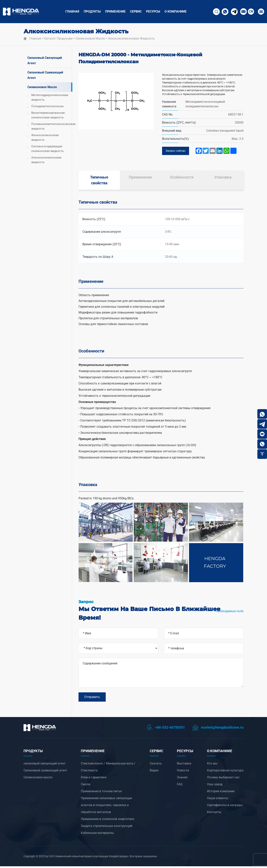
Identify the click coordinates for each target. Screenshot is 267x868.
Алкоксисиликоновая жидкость (131, 38)
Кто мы (212, 765)
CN (251, 11)
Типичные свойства (99, 181)
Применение (140, 178)
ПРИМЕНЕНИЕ (115, 11)
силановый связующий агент (45, 60)
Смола (86, 786)
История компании (221, 793)
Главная (72, 11)
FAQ (180, 786)
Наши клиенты (218, 800)
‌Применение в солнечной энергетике (107, 821)
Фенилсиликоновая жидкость (45, 137)
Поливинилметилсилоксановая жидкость (52, 126)
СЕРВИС (136, 11)
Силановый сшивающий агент (45, 75)
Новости (183, 772)
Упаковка (223, 178)
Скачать (156, 765)
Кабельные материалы (97, 835)
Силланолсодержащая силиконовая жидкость (47, 149)
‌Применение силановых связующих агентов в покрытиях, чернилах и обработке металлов (107, 807)
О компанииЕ (176, 11)
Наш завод (215, 786)
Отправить (92, 698)
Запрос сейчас (176, 151)
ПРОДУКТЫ (92, 11)
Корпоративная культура (225, 772)
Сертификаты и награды (225, 807)
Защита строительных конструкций (107, 828)
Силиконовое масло (90, 38)
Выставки (184, 765)
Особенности (182, 178)
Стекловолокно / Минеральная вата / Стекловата (108, 769)
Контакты (214, 814)
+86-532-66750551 (166, 729)
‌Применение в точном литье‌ (101, 793)
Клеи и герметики (94, 779)
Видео (154, 772)
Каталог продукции (58, 38)
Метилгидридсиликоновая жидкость (50, 97)
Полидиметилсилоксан (47, 106)
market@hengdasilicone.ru (218, 729)
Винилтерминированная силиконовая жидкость (48, 115)
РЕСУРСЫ (153, 11)
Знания (182, 779)
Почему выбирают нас (223, 779)
